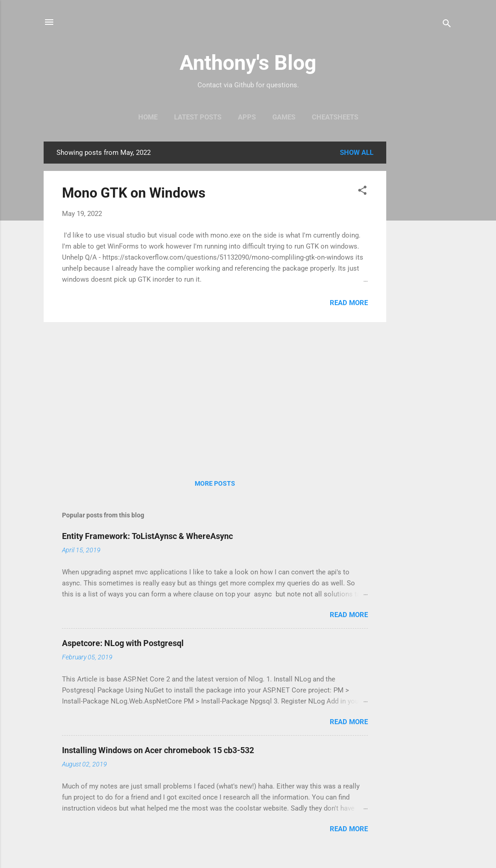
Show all (357, 153)
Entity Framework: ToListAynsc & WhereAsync (147, 536)
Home (148, 117)
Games (284, 117)
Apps (247, 117)
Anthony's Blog (248, 63)
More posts (215, 483)
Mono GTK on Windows (134, 193)
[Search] (447, 25)
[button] (362, 192)
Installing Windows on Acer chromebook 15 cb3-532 (158, 750)
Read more (349, 303)
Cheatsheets (335, 117)
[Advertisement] (423, 279)
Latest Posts (198, 117)
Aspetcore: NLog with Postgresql (123, 643)
